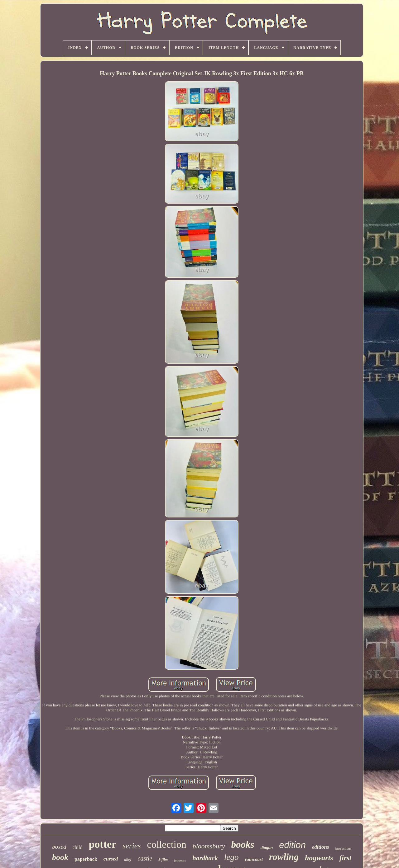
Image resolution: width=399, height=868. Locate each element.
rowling (284, 857)
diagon (267, 848)
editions (321, 847)
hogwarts (319, 858)
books (243, 844)
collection (167, 844)
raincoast (254, 859)
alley (128, 860)
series (132, 846)
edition (292, 845)
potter (102, 844)
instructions (343, 848)
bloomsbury (209, 846)
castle (145, 858)
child (77, 847)
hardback (205, 858)
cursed (111, 859)
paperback (86, 859)
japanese (180, 860)
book (60, 857)
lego (231, 857)
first (345, 858)
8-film (163, 860)
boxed (59, 847)
